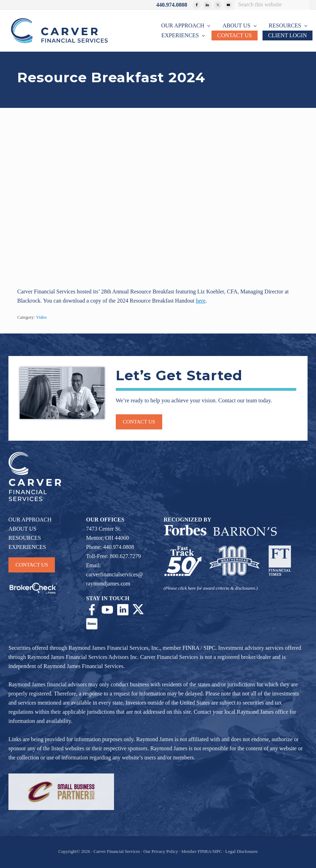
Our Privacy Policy (160, 851)
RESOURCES (25, 538)
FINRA (191, 648)
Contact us (139, 422)
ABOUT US (22, 529)
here (201, 301)
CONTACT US (32, 565)
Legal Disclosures (241, 851)
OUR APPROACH (30, 520)
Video (41, 317)
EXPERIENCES (27, 547)
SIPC (209, 648)
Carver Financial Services (117, 851)
